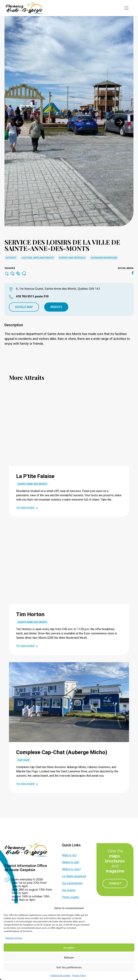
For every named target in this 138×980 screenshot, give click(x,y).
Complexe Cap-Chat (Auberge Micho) (62, 752)
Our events (69, 890)
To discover (25, 508)
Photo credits (71, 897)
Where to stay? (71, 869)
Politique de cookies (60, 975)
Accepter (69, 948)
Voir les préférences (69, 967)
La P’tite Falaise (35, 476)
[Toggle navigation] (126, 8)
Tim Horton (30, 614)
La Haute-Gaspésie (74, 876)
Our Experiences (72, 883)
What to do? (69, 855)
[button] (19, 122)
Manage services (14, 938)
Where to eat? (71, 862)
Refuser (69, 957)
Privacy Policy (79, 975)
